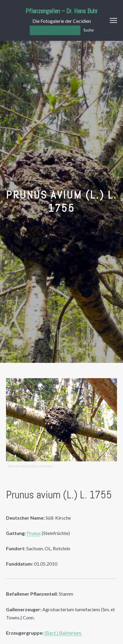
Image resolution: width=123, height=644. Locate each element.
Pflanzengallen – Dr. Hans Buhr (62, 11)
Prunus (34, 533)
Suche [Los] (88, 30)
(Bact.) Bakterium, (63, 633)
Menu (113, 20)
